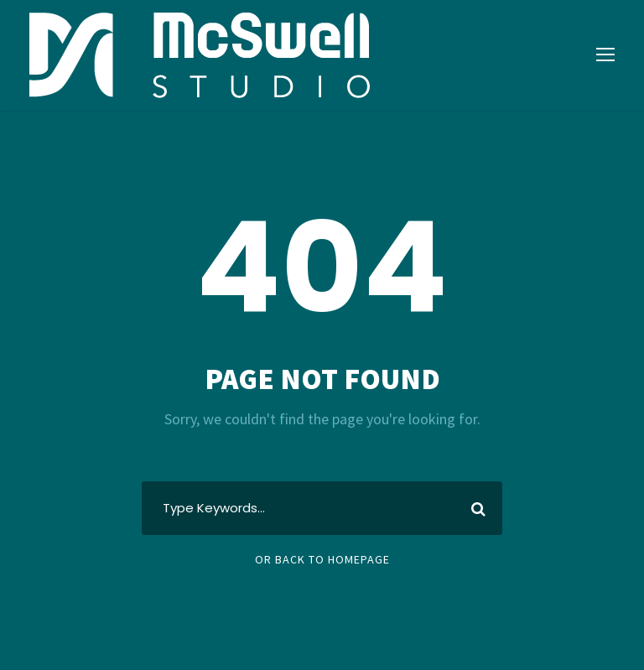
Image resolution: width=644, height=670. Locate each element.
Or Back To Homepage (322, 559)
